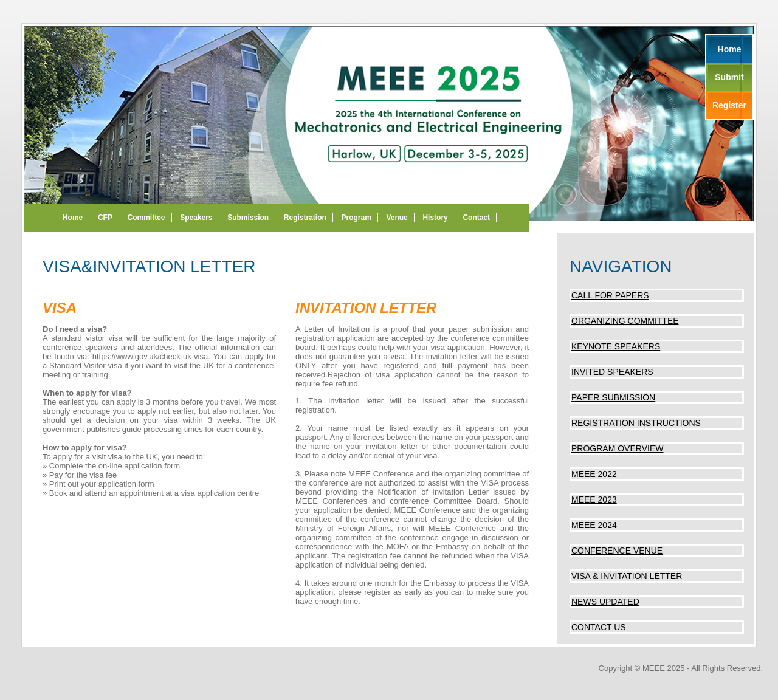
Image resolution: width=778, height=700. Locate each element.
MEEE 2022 (594, 474)
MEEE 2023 (594, 499)
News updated (605, 602)
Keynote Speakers (616, 346)
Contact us (599, 627)
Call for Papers (610, 295)
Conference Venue (617, 551)
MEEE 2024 (594, 525)
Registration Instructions (636, 423)
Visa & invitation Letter (627, 576)
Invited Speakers (612, 372)
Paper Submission (613, 397)
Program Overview (617, 448)
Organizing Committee (625, 321)
